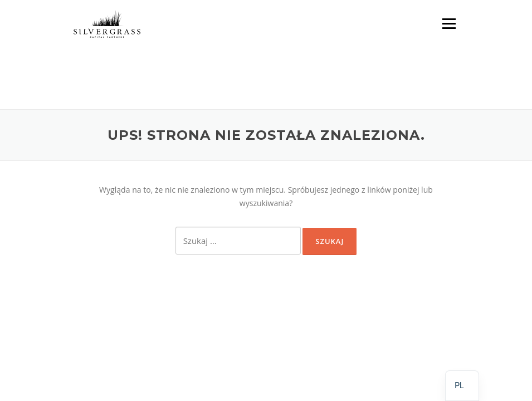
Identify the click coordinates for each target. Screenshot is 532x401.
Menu (449, 24)
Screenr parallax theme (352, 321)
